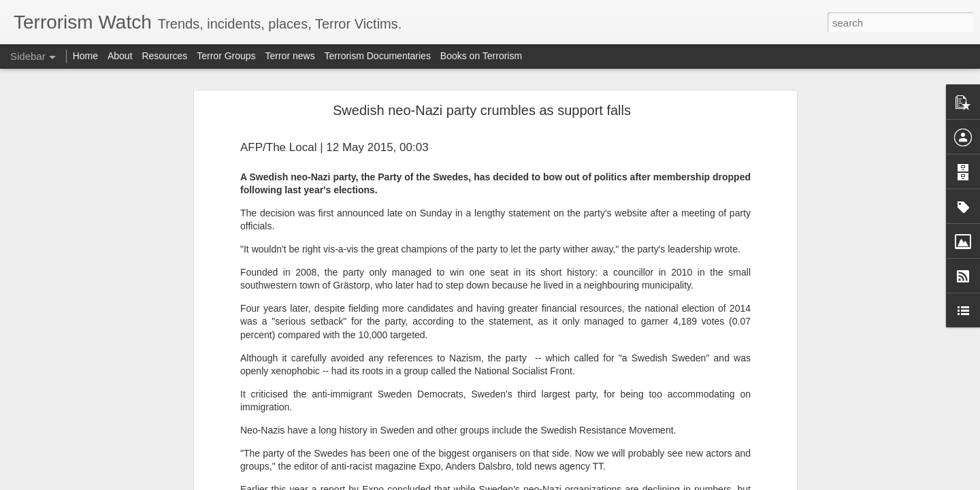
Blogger (533, 483)
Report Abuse (573, 483)
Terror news (290, 56)
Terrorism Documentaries (378, 56)
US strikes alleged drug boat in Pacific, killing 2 (118, 267)
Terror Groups (226, 56)
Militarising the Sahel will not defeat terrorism (114, 451)
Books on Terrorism (481, 56)
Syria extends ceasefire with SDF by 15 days (114, 236)
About (120, 56)
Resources (164, 56)
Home (85, 56)
